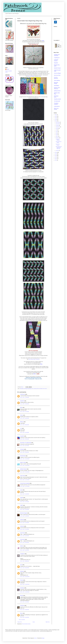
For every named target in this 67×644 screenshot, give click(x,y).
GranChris (22, 401)
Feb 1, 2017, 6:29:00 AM (25, 418)
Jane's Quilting (57, 80)
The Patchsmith (57, 101)
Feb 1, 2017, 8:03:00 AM (25, 425)
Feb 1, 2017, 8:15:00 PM (25, 550)
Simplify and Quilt (57, 99)
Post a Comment (22, 620)
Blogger (43, 638)
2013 (56, 157)
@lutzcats (22, 520)
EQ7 (33, 389)
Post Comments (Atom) (26, 624)
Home (34, 622)
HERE (41, 364)
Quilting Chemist (57, 91)
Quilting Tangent (23, 469)
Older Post (48, 622)
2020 (56, 116)
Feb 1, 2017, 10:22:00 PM (25, 577)
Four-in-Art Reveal (58, 145)
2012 (56, 159)
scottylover (22, 554)
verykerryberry (57, 106)
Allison (22, 415)
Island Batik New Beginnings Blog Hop (59, 148)
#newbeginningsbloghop (28, 389)
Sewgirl (22, 498)
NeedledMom (57, 86)
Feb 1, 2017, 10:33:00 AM (25, 459)
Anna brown (23, 533)
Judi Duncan (23, 394)
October (57, 125)
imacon (36, 638)
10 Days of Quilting (58, 140)
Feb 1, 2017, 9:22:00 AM (25, 432)
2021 (56, 115)
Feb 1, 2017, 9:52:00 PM (25, 568)
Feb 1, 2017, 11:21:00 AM (25, 480)
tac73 (21, 565)
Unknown (22, 571)
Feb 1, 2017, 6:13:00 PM (25, 529)
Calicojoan (22, 606)
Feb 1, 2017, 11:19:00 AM (25, 472)
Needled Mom (23, 456)
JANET (22, 505)
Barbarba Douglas (24, 513)
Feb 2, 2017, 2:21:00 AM (25, 602)
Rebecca (22, 422)
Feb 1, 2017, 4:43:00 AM (25, 404)
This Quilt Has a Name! (59, 142)
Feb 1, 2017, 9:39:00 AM (25, 452)
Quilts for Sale (23, 462)
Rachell (22, 596)
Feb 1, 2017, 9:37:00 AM (25, 446)
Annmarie (22, 449)
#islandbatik (22, 389)
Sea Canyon (45, 389)
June (57, 132)
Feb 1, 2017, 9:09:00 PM (25, 561)
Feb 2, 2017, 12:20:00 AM (25, 592)
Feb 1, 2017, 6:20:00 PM (25, 536)
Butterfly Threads (57, 68)
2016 (56, 152)
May (57, 133)
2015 (56, 154)
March (57, 136)
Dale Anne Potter (57, 75)
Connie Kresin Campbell (25, 483)
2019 (56, 118)
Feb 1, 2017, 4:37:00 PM (25, 502)
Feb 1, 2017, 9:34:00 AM (25, 439)
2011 (56, 160)
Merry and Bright (40, 389)
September (58, 127)
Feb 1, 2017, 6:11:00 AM (25, 412)
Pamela (22, 580)
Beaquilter (56, 63)
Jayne (21, 490)
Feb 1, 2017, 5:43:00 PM (25, 516)
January (57, 150)
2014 (56, 156)
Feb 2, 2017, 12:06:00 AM (25, 584)
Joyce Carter (23, 476)
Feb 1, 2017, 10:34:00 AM (25, 465)
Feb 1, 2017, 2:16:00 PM (25, 494)
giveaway (35, 389)
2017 (56, 121)
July (57, 130)
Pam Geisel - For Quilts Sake (26, 443)
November (58, 124)
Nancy (21, 613)
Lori (21, 428)
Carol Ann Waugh (57, 73)
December (58, 122)
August (57, 128)
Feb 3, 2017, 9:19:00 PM (25, 617)
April (57, 135)
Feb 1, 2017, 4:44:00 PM (25, 509)
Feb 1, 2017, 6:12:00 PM (25, 523)
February (58, 138)
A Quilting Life (57, 58)
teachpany (22, 588)
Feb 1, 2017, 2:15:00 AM (25, 397)
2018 (56, 119)
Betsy (21, 407)
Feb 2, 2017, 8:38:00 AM (25, 610)
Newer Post (20, 622)
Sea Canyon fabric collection (34, 359)
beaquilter (22, 436)
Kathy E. (22, 546)
